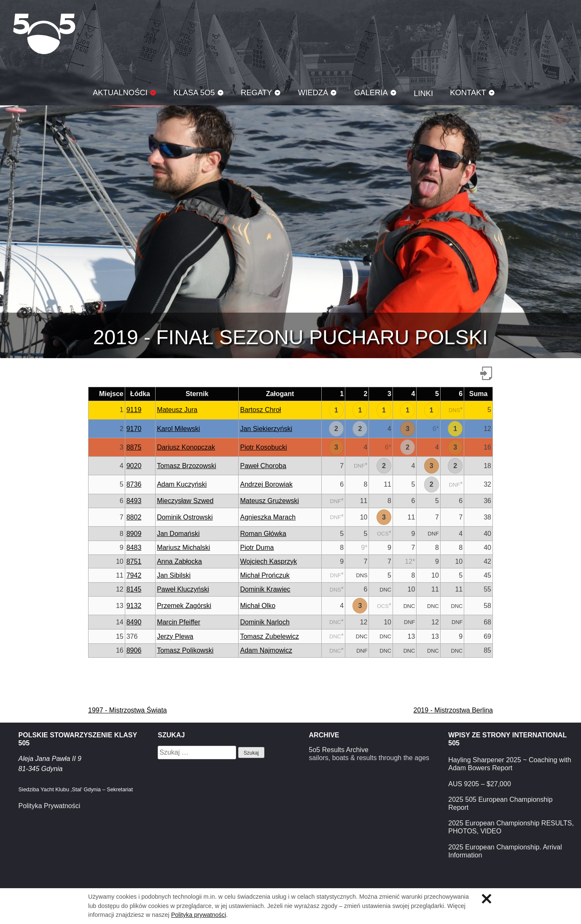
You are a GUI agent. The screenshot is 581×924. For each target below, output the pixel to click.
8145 (134, 589)
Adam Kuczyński (182, 484)
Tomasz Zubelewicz (269, 636)
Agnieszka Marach (268, 517)
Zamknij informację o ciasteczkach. (487, 899)
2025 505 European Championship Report (500, 803)
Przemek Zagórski (184, 606)
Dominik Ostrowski (185, 517)
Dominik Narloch (265, 622)
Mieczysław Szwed (185, 501)
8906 (134, 650)
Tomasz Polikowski (185, 650)
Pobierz (486, 373)
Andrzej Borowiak (266, 484)
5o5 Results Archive (339, 750)
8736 (134, 484)
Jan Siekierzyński (266, 429)
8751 (134, 561)
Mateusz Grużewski (269, 501)
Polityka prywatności (199, 915)
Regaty (256, 92)
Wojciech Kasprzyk (268, 561)
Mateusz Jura (177, 410)
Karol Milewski (178, 429)
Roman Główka (263, 534)
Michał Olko (258, 606)
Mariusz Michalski (183, 548)
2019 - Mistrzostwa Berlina (453, 710)
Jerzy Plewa (175, 636)
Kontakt (468, 92)
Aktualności (120, 92)
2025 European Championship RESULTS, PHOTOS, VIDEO (511, 827)
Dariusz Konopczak (186, 447)
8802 (134, 517)
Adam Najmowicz (266, 650)
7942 (134, 575)
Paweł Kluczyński (183, 589)
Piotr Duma (257, 548)
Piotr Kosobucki (263, 447)
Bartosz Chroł (260, 410)
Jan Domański (178, 534)
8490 (134, 622)
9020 (134, 466)
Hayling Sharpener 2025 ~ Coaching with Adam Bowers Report (510, 764)
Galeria (371, 92)
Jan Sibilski (174, 575)
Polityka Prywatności (50, 806)
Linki (423, 93)
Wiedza (313, 92)
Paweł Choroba (263, 466)
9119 (134, 410)
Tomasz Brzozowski (186, 466)
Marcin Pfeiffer (179, 622)
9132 (134, 606)
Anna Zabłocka (179, 561)
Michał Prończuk (265, 575)
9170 (134, 429)
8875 (134, 447)
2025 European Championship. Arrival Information (505, 851)
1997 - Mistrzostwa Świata (128, 710)
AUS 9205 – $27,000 (480, 784)
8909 (134, 534)
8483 (134, 548)
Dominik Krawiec (265, 589)
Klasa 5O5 (44, 34)
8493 (134, 501)
